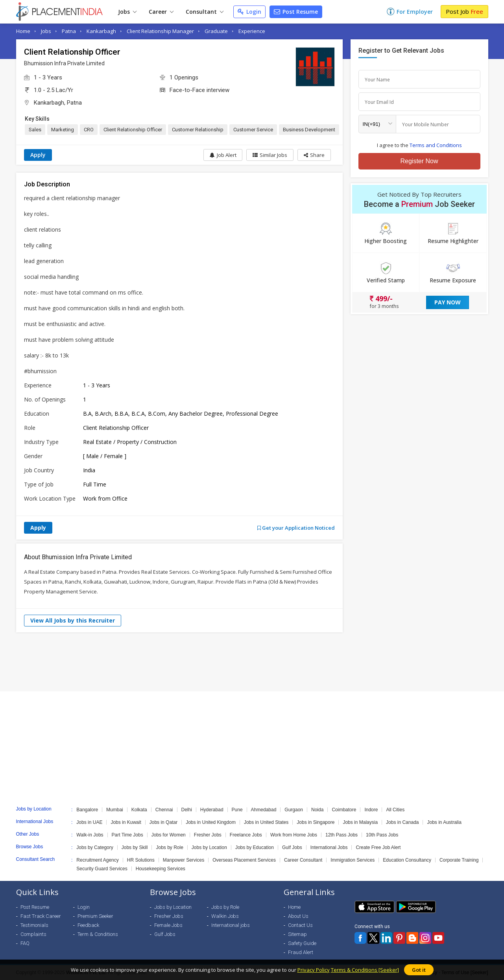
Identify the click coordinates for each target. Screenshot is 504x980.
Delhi (187, 810)
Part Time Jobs (127, 835)
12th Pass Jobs (342, 835)
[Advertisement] (252, 662)
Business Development (309, 130)
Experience (252, 31)
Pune (237, 810)
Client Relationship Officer (133, 130)
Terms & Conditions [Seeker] (365, 970)
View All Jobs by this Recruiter (73, 620)
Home (23, 31)
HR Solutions (141, 860)
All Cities (395, 810)
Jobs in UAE (89, 822)
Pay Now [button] (448, 302)
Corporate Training (459, 860)
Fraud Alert (301, 952)
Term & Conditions (98, 934)
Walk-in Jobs (90, 835)
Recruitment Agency (97, 860)
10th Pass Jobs (382, 835)
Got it (419, 970)
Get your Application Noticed (296, 528)
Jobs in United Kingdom (211, 822)
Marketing (63, 130)
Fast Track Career (41, 916)
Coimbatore (344, 810)
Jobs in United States (266, 822)
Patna (69, 31)
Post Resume (296, 12)
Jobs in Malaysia (360, 822)
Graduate (216, 31)
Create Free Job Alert (378, 847)
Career (161, 12)
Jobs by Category (95, 847)
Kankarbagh (101, 31)
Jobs (127, 12)
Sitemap (297, 934)
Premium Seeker (95, 916)
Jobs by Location (209, 847)
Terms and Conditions (436, 145)
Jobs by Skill (135, 847)
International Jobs (329, 847)
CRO (89, 130)
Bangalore (87, 810)
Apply (38, 155)
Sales (35, 130)
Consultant (205, 12)
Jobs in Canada (402, 822)
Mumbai (115, 810)
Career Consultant (303, 860)
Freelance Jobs (246, 835)
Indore (371, 810)
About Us (298, 916)
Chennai (164, 810)
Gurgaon (294, 810)
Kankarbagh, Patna (58, 103)
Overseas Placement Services (244, 860)
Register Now (419, 161)
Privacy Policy (314, 970)
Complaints (33, 934)
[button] (314, 155)
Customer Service (253, 130)
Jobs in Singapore (316, 822)
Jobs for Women (169, 835)
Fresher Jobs (208, 835)
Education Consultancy (407, 860)
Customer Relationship (198, 130)
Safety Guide (302, 943)
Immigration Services (353, 860)
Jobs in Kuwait (126, 822)
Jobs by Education (255, 847)
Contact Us (300, 925)
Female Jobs (168, 925)
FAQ (25, 943)
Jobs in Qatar (163, 822)
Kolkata (139, 810)
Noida (317, 810)
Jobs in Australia (444, 822)
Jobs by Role (169, 847)
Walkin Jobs (225, 916)
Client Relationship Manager (160, 31)
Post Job (464, 11)
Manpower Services (184, 860)
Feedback (88, 925)
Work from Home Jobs (294, 835)
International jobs (231, 925)
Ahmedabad (264, 810)
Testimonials (34, 925)
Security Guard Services (102, 869)
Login (249, 12)
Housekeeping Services (161, 869)
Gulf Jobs (292, 847)
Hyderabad (212, 810)
